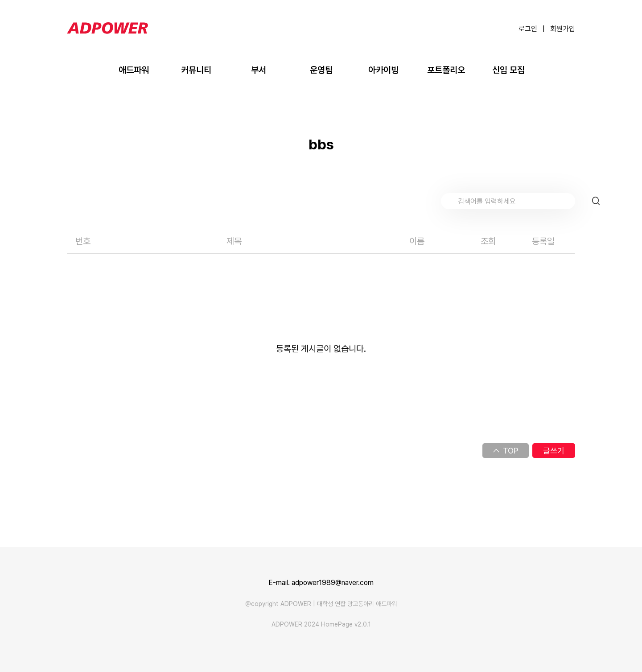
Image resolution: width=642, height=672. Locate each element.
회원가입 (563, 29)
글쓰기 (554, 451)
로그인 (528, 29)
